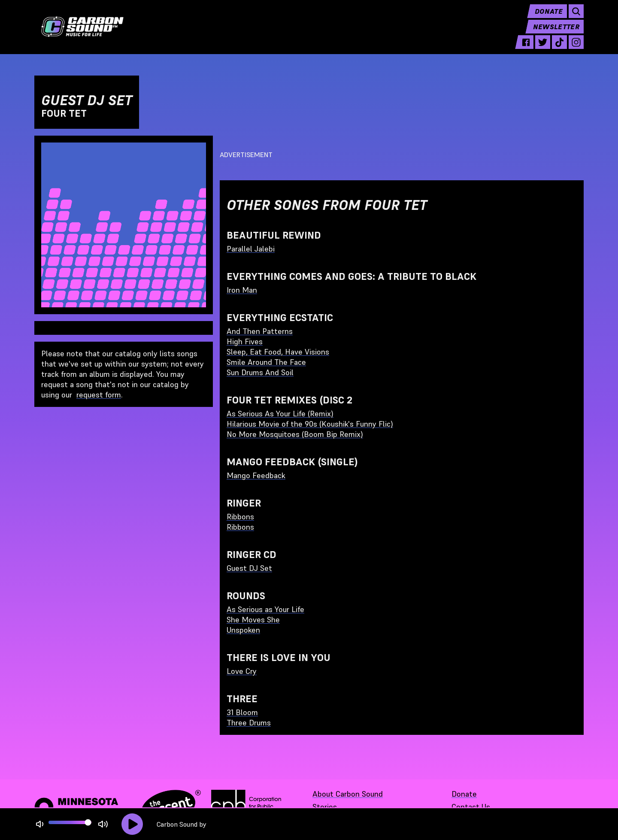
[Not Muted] (40, 824)
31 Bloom (242, 712)
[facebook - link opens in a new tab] (526, 48)
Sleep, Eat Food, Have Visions (278, 352)
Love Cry (242, 671)
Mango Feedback (256, 475)
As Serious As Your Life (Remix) (280, 414)
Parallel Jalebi (251, 249)
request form (99, 395)
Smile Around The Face (266, 362)
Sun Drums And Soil (260, 372)
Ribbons (240, 517)
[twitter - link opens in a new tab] (543, 48)
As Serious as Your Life (265, 609)
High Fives (245, 341)
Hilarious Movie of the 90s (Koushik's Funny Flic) (310, 424)
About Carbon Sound (348, 794)
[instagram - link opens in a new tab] (576, 48)
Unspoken (243, 630)
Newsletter (556, 33)
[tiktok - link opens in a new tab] (559, 48)
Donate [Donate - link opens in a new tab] (464, 794)
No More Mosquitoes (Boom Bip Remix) (295, 434)
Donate (549, 17)
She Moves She (253, 620)
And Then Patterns (260, 331)
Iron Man (242, 290)
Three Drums (249, 723)
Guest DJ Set (249, 568)
